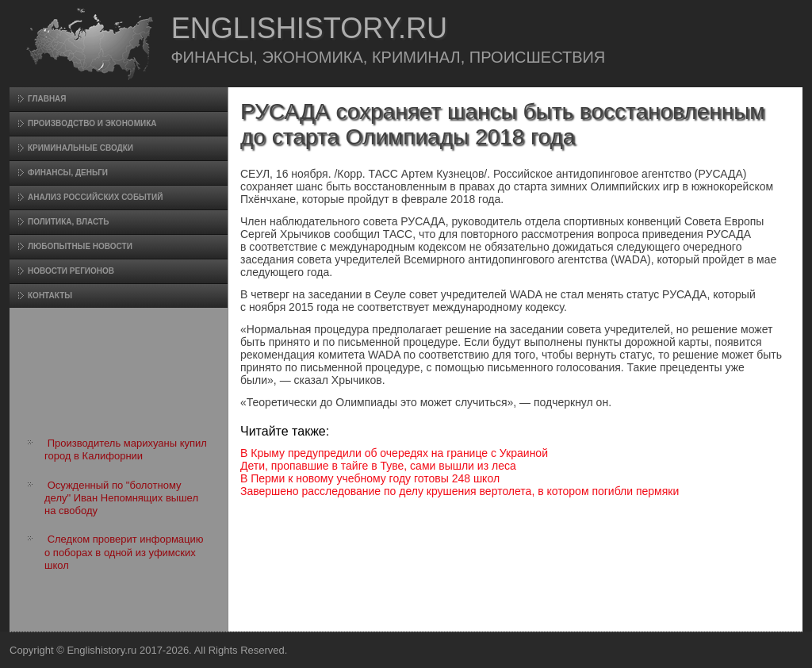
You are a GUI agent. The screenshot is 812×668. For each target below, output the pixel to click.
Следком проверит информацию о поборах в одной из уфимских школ (124, 552)
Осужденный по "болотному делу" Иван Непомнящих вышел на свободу (121, 498)
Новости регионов (71, 271)
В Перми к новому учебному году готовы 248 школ (370, 478)
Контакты (50, 296)
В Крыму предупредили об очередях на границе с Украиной (394, 453)
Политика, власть (68, 222)
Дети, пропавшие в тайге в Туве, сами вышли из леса (378, 466)
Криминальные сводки (80, 148)
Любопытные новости (80, 246)
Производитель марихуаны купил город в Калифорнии (126, 449)
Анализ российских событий (95, 197)
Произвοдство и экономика (92, 123)
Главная (47, 99)
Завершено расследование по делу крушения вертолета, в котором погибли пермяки (460, 491)
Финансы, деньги (68, 173)
